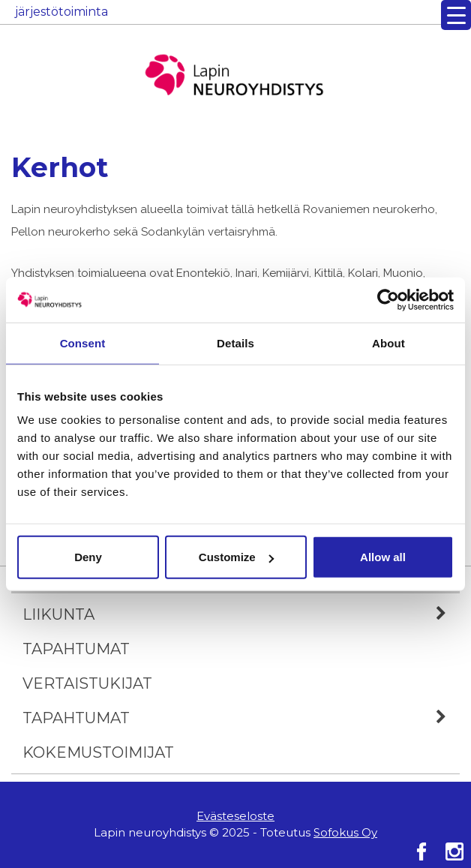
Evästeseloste (235, 816)
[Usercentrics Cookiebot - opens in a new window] (388, 299)
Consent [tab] (83, 342)
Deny (88, 557)
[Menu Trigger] (456, 15)
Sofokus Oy (345, 832)
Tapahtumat (76, 649)
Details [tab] (235, 342)
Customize (236, 557)
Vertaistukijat (87, 683)
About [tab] (388, 342)
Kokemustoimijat (98, 752)
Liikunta (241, 614)
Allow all (383, 557)
